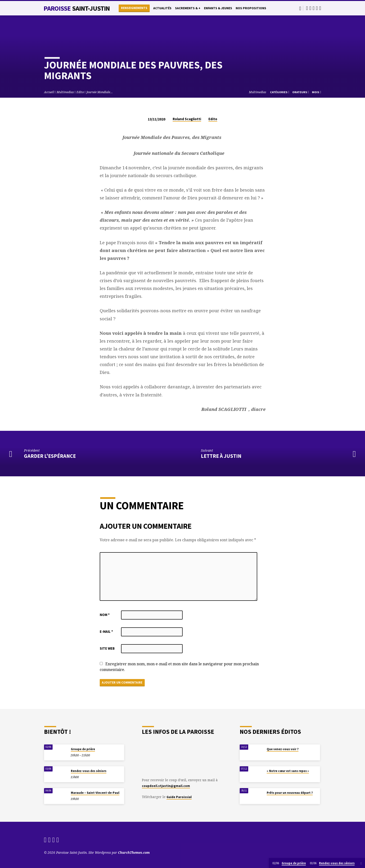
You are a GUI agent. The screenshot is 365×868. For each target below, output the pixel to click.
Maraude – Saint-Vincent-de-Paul (95, 793)
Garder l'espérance (50, 456)
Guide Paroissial (179, 797)
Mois (316, 92)
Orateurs (301, 92)
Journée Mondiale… (100, 92)
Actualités (162, 8)
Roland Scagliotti (187, 119)
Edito (80, 92)
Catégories (280, 92)
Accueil (49, 92)
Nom (105, 615)
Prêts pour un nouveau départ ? (290, 793)
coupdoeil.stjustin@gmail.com (166, 786)
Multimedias (65, 92)
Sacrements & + (188, 8)
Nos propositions (251, 8)
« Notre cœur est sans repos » (288, 771)
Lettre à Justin (221, 456)
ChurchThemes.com (134, 852)
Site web (107, 648)
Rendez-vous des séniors (89, 771)
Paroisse (77, 8)
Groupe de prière (83, 749)
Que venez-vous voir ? (283, 749)
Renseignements (134, 8)
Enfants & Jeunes (218, 8)
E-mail (106, 631)
